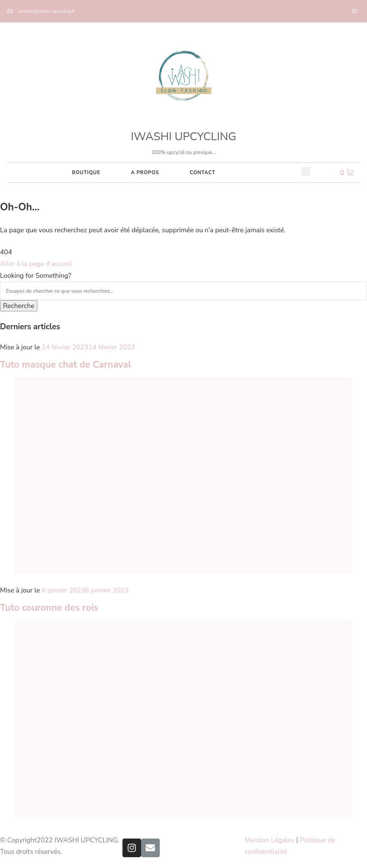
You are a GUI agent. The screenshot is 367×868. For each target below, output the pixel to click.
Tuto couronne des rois (49, 608)
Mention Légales (269, 840)
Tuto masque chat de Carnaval (66, 365)
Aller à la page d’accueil (36, 264)
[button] (306, 172)
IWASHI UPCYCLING (183, 137)
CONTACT (203, 173)
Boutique (86, 173)
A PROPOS (145, 173)
